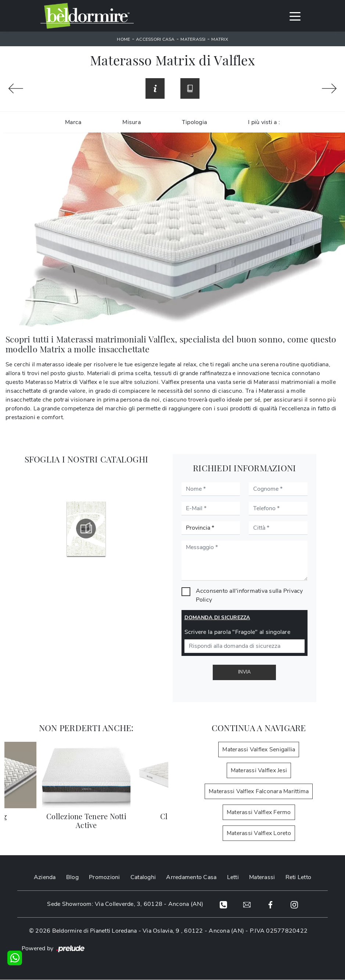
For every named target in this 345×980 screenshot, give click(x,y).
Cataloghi (143, 878)
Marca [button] (73, 123)
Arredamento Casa (191, 878)
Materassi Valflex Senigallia (259, 750)
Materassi (193, 39)
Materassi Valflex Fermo (259, 813)
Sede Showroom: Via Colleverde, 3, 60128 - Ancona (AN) (124, 905)
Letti (233, 878)
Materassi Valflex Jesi (259, 771)
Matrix (220, 39)
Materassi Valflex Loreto (259, 834)
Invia (244, 673)
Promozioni (105, 878)
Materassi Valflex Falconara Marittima (259, 792)
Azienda (45, 878)
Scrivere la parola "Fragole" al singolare (237, 633)
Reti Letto (299, 878)
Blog (72, 878)
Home (123, 39)
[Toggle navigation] (295, 16)
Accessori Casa (155, 39)
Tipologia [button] (194, 123)
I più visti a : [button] (264, 123)
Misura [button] (132, 123)
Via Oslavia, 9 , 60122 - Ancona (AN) (193, 932)
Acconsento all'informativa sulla (249, 596)
